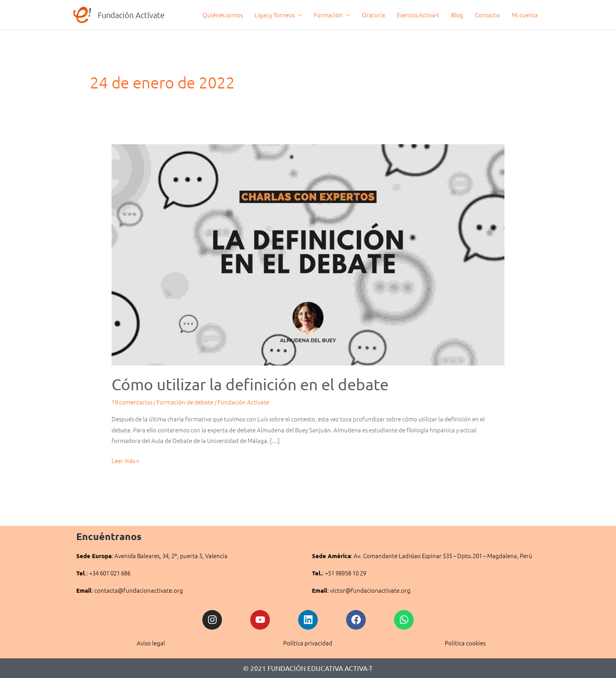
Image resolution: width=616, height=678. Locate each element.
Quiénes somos (223, 15)
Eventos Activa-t (418, 15)
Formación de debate (185, 402)
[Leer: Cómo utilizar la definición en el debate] (308, 254)
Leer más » (125, 460)
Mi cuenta (525, 15)
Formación (328, 15)
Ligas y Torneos (275, 15)
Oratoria (373, 15)
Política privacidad (308, 643)
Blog (457, 15)
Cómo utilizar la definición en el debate (250, 384)
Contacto (487, 15)
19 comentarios (132, 402)
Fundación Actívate (131, 15)
